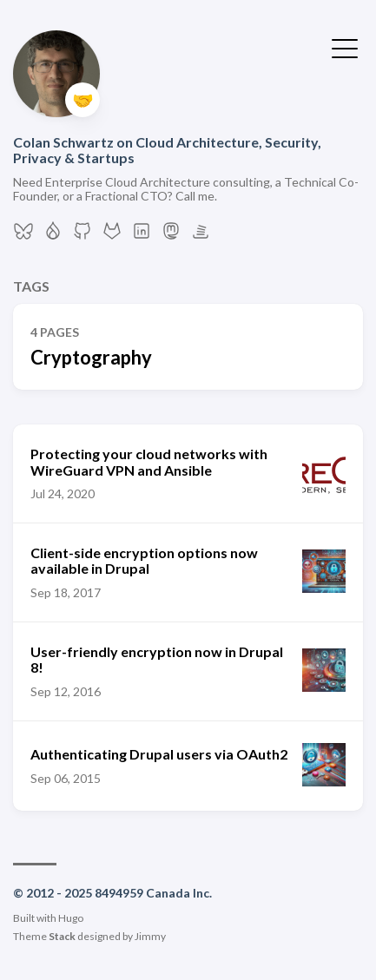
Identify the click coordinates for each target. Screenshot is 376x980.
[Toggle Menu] (345, 47)
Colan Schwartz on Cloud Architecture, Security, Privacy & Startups (167, 150)
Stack (62, 936)
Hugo (71, 918)
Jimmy (150, 936)
